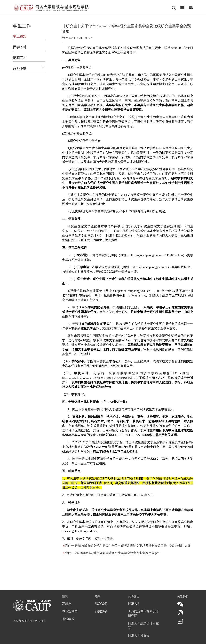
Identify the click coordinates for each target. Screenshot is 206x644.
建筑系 (67, 604)
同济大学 (134, 604)
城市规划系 (70, 611)
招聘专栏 (20, 57)
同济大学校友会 (139, 636)
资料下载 (20, 68)
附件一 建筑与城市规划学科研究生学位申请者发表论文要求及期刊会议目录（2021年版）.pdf (127, 546)
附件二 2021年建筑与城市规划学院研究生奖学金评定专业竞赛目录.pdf (112, 553)
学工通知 (20, 36)
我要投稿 (101, 611)
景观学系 (68, 619)
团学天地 (20, 47)
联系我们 (101, 604)
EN (191, 8)
